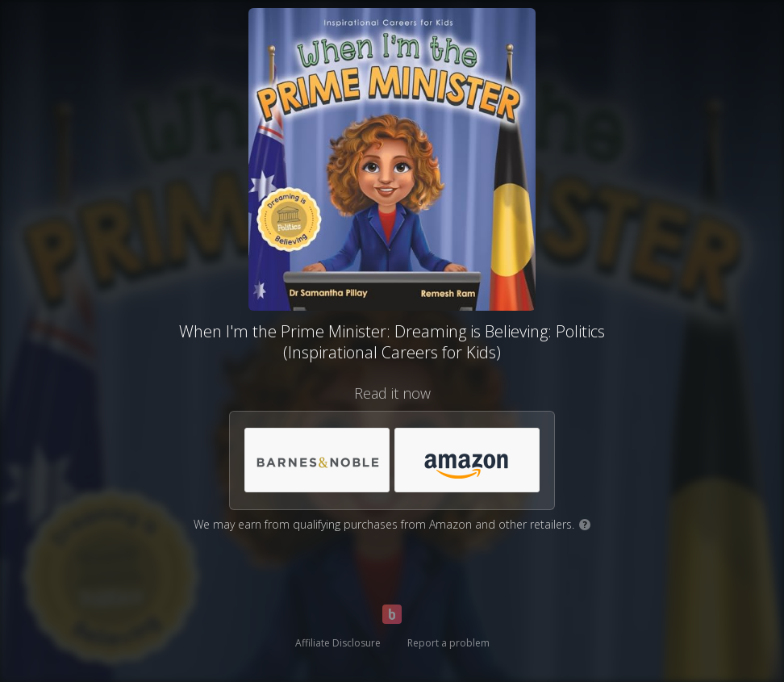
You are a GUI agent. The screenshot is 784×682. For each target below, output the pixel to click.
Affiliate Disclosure (338, 643)
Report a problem (448, 643)
